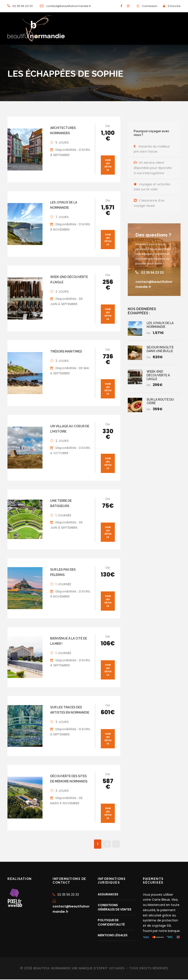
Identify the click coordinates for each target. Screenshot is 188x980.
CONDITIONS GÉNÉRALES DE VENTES (115, 908)
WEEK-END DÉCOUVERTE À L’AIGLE (158, 376)
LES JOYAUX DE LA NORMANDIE (160, 325)
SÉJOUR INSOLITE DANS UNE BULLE (160, 350)
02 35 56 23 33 (152, 273)
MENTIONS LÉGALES (113, 936)
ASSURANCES (108, 895)
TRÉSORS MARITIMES (66, 352)
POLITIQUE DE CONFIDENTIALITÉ (111, 923)
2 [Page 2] (107, 844)
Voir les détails (108, 166)
